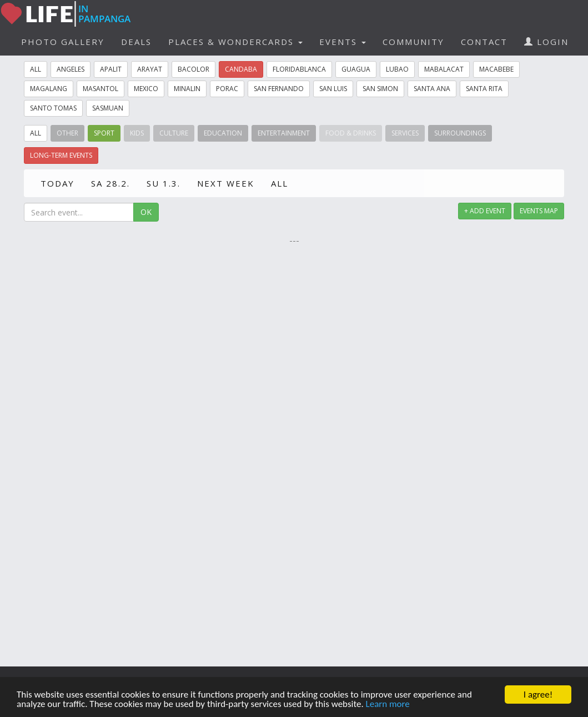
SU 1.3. (164, 183)
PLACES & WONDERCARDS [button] (235, 42)
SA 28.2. (110, 183)
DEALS (136, 42)
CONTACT (484, 42)
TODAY (57, 183)
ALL (280, 183)
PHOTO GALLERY (63, 42)
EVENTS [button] (343, 42)
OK (146, 212)
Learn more (388, 705)
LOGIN (546, 42)
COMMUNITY (413, 42)
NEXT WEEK (226, 183)
